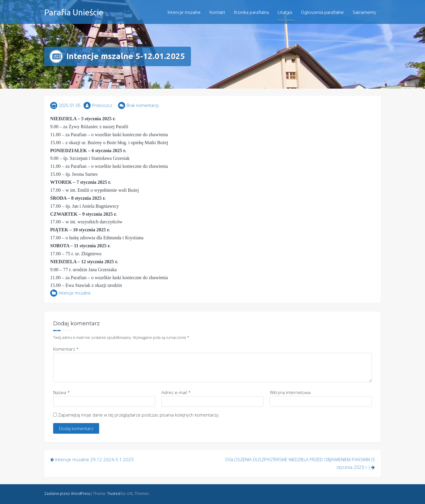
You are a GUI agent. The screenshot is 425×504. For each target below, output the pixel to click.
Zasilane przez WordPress (67, 494)
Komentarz (66, 349)
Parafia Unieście (74, 12)
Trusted (114, 494)
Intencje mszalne (184, 13)
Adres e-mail (176, 392)
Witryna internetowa (290, 392)
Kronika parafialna (251, 13)
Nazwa (62, 392)
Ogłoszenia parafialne (322, 13)
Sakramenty (364, 13)
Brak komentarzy (143, 105)
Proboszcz (102, 105)
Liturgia (285, 13)
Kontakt (217, 13)
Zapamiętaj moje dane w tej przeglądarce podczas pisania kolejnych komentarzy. (139, 415)
